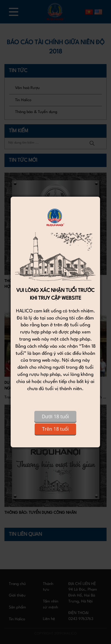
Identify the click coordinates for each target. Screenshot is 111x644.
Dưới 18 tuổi (55, 416)
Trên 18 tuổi (55, 429)
